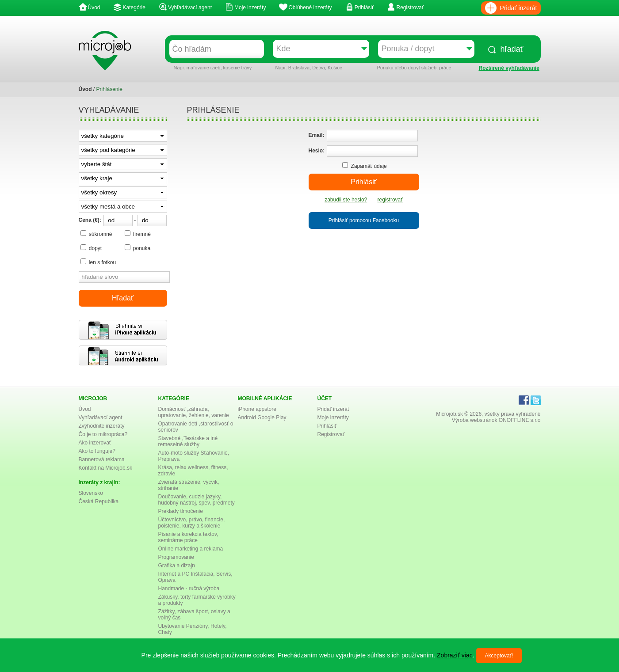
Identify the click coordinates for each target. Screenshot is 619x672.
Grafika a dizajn (177, 566)
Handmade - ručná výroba (189, 588)
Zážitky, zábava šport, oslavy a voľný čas (194, 615)
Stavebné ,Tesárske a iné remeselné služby (188, 441)
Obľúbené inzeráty (310, 8)
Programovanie (176, 557)
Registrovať (410, 8)
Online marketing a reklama (191, 549)
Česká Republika (99, 501)
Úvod (94, 8)
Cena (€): (90, 220)
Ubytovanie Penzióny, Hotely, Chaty (193, 629)
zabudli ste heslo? (346, 200)
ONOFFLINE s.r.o (520, 420)
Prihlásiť (364, 8)
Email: (317, 135)
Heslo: (317, 151)
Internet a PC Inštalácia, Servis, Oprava (195, 577)
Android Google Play (262, 418)
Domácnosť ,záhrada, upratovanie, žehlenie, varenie (194, 412)
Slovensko (91, 493)
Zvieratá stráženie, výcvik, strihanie (189, 485)
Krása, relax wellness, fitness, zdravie (193, 471)
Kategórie (134, 8)
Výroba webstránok (475, 420)
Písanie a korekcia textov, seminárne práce (188, 537)
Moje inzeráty (250, 8)
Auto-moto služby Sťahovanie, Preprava (194, 456)
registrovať (390, 200)
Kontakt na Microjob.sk (105, 468)
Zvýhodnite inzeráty (102, 426)
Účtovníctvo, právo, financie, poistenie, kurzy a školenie (192, 523)
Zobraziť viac (455, 655)
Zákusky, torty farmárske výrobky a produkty (197, 600)
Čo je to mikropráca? (103, 434)
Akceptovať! (499, 656)
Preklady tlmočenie (181, 511)
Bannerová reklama (102, 459)
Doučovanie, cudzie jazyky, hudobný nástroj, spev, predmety (197, 500)
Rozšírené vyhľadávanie (509, 68)
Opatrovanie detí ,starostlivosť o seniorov (196, 427)
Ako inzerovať (95, 443)
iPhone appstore (257, 409)
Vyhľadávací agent (190, 8)
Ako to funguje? (97, 451)
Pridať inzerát (519, 8)
